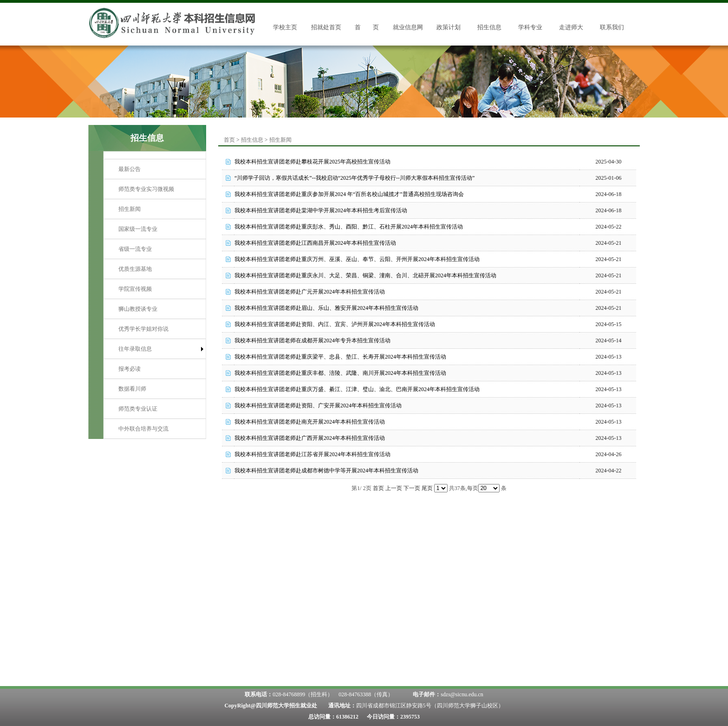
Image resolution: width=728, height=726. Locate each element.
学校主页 (285, 27)
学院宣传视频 (135, 289)
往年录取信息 (135, 349)
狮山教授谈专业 (138, 309)
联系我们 (612, 27)
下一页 (412, 488)
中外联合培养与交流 (143, 429)
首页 (229, 140)
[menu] (155, 299)
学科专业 (530, 27)
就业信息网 (408, 27)
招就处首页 (326, 27)
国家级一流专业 (138, 229)
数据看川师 (132, 389)
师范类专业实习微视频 (146, 189)
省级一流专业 (135, 249)
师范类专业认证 (138, 409)
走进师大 (571, 27)
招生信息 (489, 27)
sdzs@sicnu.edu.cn (462, 694)
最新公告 (130, 169)
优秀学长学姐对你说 (143, 329)
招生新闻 (130, 209)
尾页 (427, 488)
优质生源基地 (135, 269)
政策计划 (448, 27)
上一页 (394, 488)
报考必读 (130, 369)
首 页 (367, 27)
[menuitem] (155, 169)
